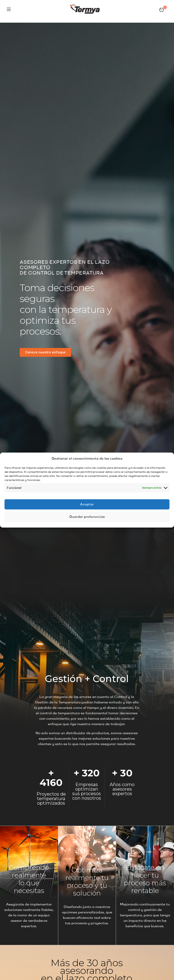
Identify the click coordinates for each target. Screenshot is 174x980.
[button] (45, 352)
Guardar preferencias (87, 517)
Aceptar (87, 504)
